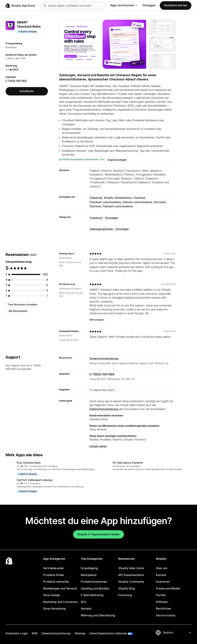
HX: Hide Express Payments (128, 463)
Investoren (163, 582)
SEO (83, 602)
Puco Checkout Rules (29, 463)
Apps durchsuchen (124, 5)
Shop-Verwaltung (54, 609)
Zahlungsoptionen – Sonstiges (109, 229)
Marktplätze (89, 575)
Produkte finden (54, 575)
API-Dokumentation (131, 575)
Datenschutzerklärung (104, 359)
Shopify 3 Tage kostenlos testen (98, 534)
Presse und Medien (168, 588)
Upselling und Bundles (95, 588)
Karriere (161, 575)
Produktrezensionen (94, 582)
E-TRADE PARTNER (16, 81)
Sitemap (80, 633)
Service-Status (166, 615)
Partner (161, 595)
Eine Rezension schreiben (23, 305)
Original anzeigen (117, 160)
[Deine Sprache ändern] (177, 633)
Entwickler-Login (17, 633)
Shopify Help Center (131, 568)
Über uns (162, 568)
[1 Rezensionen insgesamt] (47, 296)
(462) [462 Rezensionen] (15, 70)
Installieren (27, 91)
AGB (35, 633)
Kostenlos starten (176, 5)
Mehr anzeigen (97, 320)
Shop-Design (52, 595)
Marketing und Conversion (60, 602)
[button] (51, 469)
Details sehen (98, 446)
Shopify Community (131, 582)
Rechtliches (163, 609)
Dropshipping (89, 568)
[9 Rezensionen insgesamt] (47, 280)
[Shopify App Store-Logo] (20, 6)
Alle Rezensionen (18, 311)
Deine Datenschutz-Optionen (108, 633)
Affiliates (162, 602)
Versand (86, 609)
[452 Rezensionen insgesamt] (45, 274)
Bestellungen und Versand (60, 588)
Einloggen (149, 5)
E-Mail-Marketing (92, 595)
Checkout (96, 198)
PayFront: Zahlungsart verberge (35, 480)
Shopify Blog (127, 588)
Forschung (125, 595)
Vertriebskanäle (53, 568)
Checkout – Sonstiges (104, 218)
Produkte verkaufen (56, 582)
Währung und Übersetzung (98, 615)
